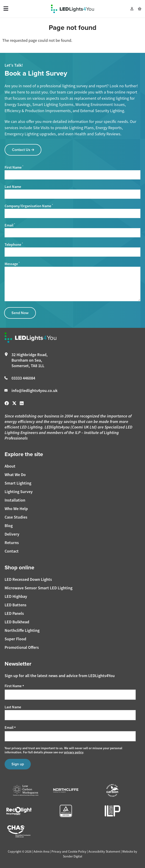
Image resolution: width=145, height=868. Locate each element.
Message (12, 264)
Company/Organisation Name (29, 206)
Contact (12, 551)
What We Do (15, 475)
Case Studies (16, 517)
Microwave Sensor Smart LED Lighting (38, 588)
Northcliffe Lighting (22, 630)
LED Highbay (16, 596)
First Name (14, 167)
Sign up (18, 764)
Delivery (12, 534)
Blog (9, 526)
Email (10, 225)
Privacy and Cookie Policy (69, 851)
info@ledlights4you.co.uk (34, 390)
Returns (12, 543)
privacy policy (74, 752)
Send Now (20, 313)
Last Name (13, 187)
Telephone (14, 244)
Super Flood (15, 639)
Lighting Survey (19, 492)
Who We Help (16, 509)
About (10, 466)
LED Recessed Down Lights (28, 579)
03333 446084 (23, 378)
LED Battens (16, 605)
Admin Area (41, 851)
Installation (15, 500)
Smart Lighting (18, 483)
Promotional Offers (22, 647)
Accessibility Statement (104, 851)
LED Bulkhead (17, 622)
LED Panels (14, 613)
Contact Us (23, 150)
